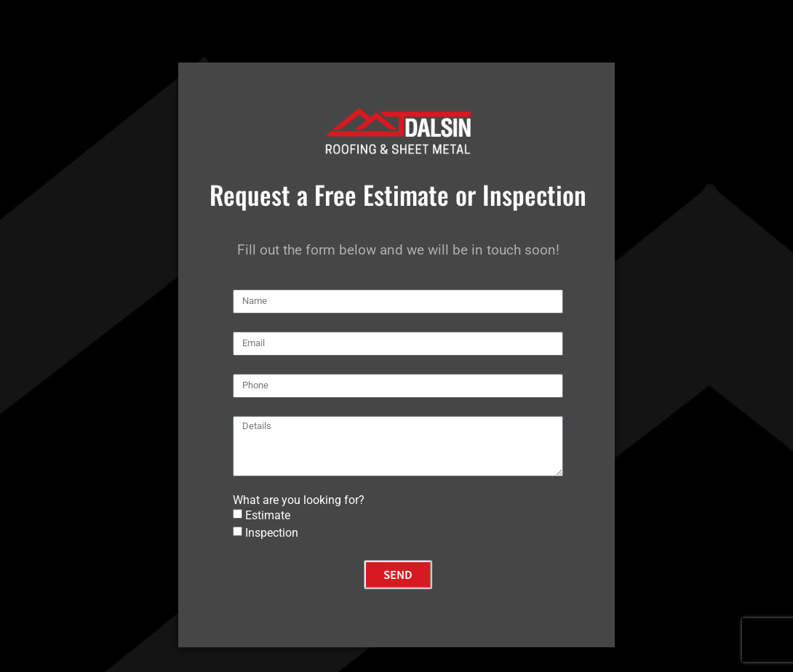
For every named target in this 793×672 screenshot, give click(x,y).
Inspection (272, 533)
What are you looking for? (299, 500)
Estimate (268, 515)
